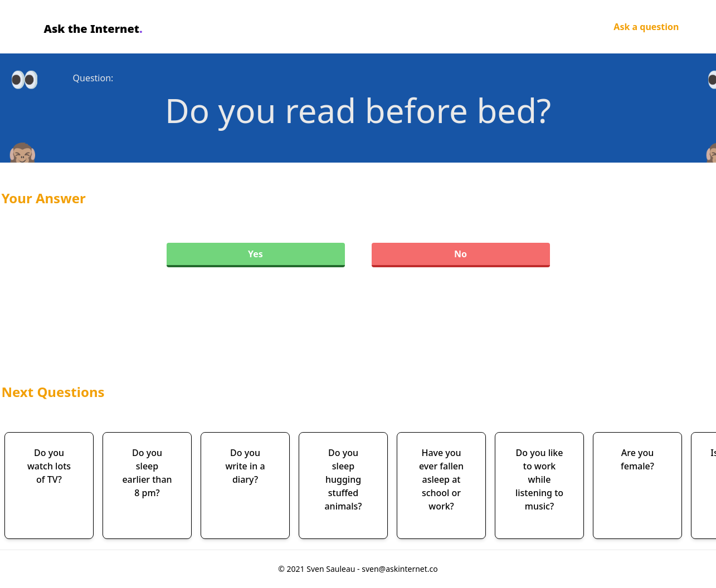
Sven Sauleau (332, 569)
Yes (255, 254)
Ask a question (646, 27)
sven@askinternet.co (400, 569)
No (461, 254)
